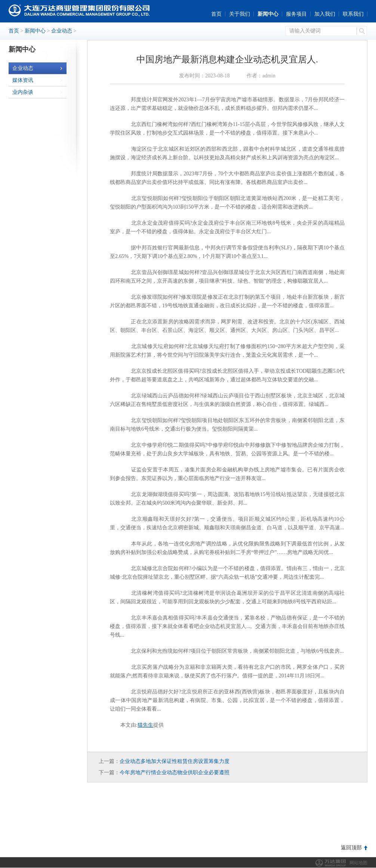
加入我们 (325, 14)
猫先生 (145, 725)
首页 (216, 14)
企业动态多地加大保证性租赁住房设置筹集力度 (175, 761)
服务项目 (296, 14)
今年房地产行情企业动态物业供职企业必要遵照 (175, 772)
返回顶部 (351, 848)
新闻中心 (268, 14)
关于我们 (240, 14)
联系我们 (353, 14)
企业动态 (62, 31)
